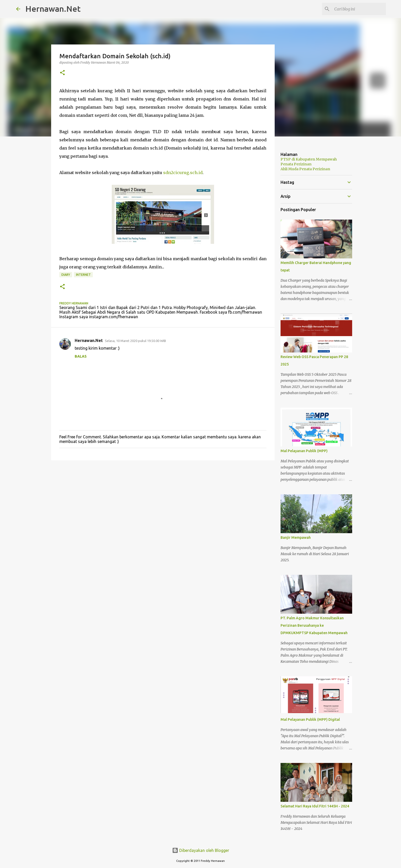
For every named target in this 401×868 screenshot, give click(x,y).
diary (66, 275)
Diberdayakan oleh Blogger (201, 850)
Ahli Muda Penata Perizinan (305, 169)
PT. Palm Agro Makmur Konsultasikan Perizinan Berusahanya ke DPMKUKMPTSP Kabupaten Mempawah (314, 625)
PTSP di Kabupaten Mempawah (309, 159)
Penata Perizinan (296, 164)
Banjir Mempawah (296, 538)
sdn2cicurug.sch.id (183, 173)
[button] (62, 73)
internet (83, 275)
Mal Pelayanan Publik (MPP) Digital (310, 719)
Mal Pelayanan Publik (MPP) (304, 451)
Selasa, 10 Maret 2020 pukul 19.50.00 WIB (135, 341)
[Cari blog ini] (359, 9)
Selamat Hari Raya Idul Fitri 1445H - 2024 (315, 806)
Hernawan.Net (53, 9)
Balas (81, 356)
